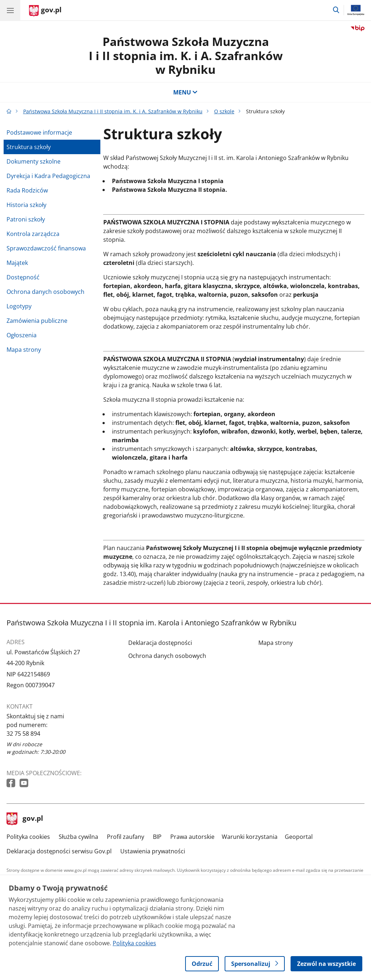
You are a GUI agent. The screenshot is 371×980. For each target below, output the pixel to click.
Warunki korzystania (250, 837)
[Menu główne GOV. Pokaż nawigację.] (10, 10)
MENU (185, 92)
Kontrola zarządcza (33, 234)
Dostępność (23, 277)
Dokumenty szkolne (34, 161)
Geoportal (299, 837)
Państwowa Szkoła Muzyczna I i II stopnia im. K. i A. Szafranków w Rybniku (186, 55)
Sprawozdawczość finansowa (46, 248)
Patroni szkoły (26, 219)
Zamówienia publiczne (37, 321)
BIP (157, 837)
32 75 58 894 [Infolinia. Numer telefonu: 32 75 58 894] (23, 734)
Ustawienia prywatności (153, 851)
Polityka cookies (28, 837)
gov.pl (25, 819)
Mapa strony (24, 350)
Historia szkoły (26, 205)
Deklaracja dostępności (160, 643)
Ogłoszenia (22, 335)
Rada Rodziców (27, 190)
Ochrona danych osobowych (45, 292)
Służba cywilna (78, 837)
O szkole (224, 111)
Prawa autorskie (192, 837)
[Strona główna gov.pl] (45, 11)
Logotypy (19, 306)
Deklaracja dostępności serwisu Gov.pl (59, 851)
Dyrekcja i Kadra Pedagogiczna (48, 176)
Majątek (17, 263)
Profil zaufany (126, 837)
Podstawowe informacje (39, 132)
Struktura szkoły (29, 147)
